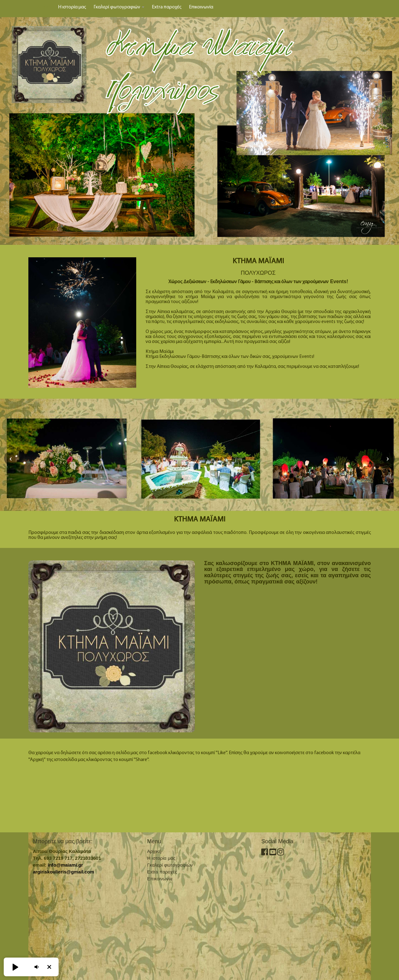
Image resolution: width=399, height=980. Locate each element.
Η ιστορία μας (72, 7)
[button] (15, 967)
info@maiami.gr (65, 865)
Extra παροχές (167, 7)
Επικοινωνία (201, 7)
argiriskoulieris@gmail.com (64, 872)
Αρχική (44, 7)
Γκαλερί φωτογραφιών (119, 7)
